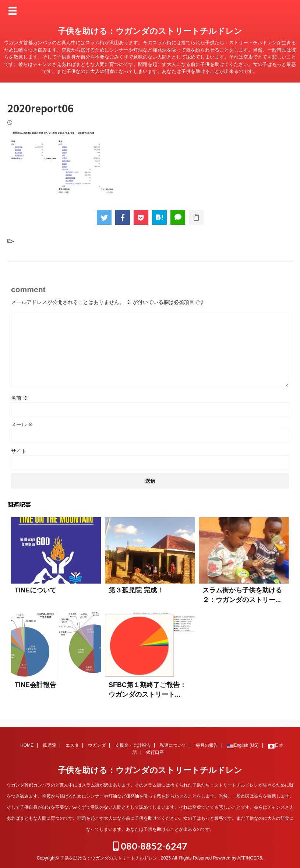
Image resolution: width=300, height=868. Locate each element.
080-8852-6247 (150, 846)
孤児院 (49, 745)
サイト (19, 451)
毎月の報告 (207, 745)
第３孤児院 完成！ (136, 590)
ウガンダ (97, 745)
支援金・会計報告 (133, 745)
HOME (27, 745)
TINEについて (36, 590)
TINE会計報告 (36, 685)
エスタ (72, 745)
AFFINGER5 (250, 858)
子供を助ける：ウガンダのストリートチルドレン (150, 31)
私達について (173, 745)
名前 (20, 398)
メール (22, 424)
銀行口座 (155, 752)
